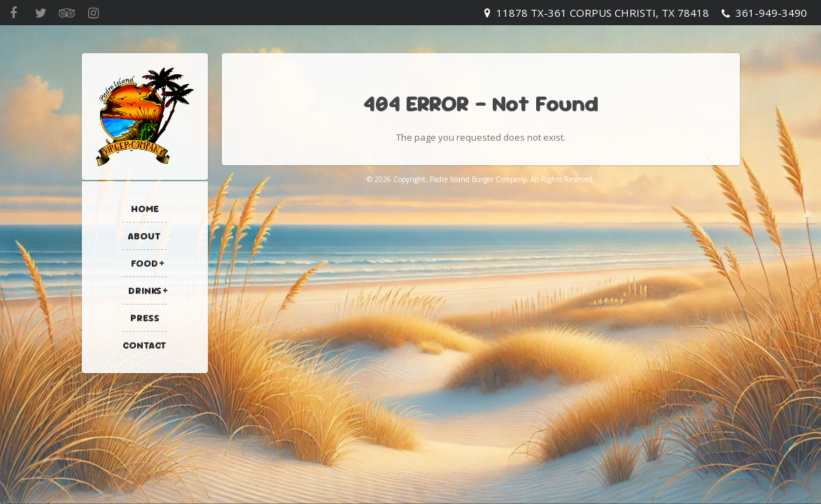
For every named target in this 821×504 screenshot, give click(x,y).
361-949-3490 (771, 13)
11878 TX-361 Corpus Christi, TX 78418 (603, 13)
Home (145, 209)
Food (145, 263)
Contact (145, 345)
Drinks (145, 290)
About (145, 236)
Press (145, 318)
